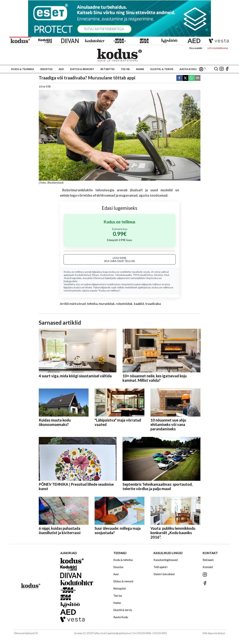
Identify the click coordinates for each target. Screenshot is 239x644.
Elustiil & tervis (162, 69)
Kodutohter (107, 275)
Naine (140, 69)
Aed (61, 69)
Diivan (96, 275)
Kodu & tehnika (23, 69)
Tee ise (125, 69)
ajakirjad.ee (144, 287)
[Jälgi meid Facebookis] (227, 69)
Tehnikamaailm (123, 275)
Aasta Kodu (188, 69)
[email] (197, 78)
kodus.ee (114, 272)
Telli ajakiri (195, 48)
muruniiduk (107, 304)
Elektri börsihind (164, 574)
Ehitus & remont (82, 69)
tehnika (92, 304)
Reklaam (208, 560)
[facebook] (179, 78)
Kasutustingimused (166, 560)
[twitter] (185, 78)
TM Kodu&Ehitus (143, 275)
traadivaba (153, 304)
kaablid (139, 304)
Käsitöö (158, 275)
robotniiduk (124, 304)
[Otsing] (216, 69)
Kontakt (208, 567)
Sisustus (46, 69)
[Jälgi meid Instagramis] (222, 69)
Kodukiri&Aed (83, 275)
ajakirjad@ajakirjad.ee (119, 633)
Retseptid (108, 69)
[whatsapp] (191, 78)
